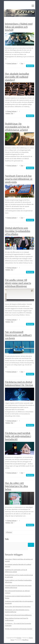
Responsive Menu (33, 6)
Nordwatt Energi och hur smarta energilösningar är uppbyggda (19, 179)
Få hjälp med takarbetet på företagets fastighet (19, 629)
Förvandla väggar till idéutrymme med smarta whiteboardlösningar (18, 283)
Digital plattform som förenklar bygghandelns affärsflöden (18, 231)
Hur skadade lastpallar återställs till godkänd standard (17, 77)
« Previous (9, 532)
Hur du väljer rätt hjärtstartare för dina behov (16, 486)
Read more (30, 66)
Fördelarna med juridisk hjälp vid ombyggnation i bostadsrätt (18, 436)
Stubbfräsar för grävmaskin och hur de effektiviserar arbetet (17, 127)
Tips (22, 63)
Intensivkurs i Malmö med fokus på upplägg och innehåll (19, 27)
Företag (8, 113)
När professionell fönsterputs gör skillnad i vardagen (18, 335)
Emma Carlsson (12, 63)
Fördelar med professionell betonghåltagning (18, 615)
